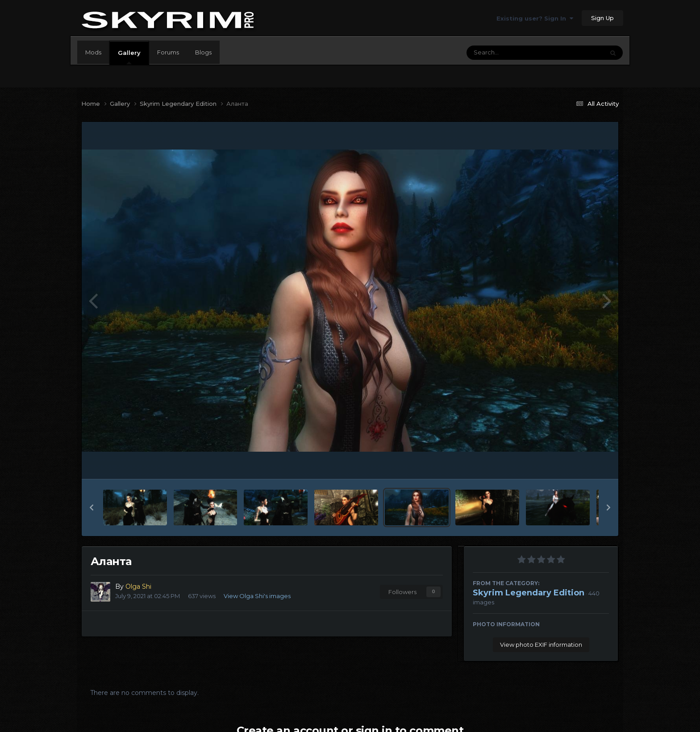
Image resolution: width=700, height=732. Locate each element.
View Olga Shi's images (257, 596)
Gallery (129, 57)
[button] (92, 507)
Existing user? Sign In (535, 18)
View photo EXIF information (541, 645)
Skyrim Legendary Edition (529, 593)
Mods (93, 52)
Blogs (203, 52)
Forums (168, 52)
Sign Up (602, 18)
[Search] (511, 53)
